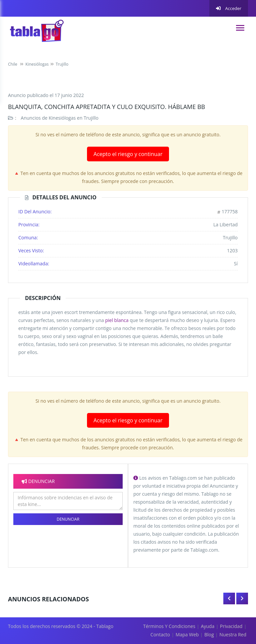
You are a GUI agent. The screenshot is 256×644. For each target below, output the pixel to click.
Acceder (229, 8)
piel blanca (117, 320)
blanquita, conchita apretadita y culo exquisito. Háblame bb (106, 107)
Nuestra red (233, 634)
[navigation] (240, 28)
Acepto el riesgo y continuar (128, 154)
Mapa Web (187, 634)
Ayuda (207, 626)
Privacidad (231, 626)
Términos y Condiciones (169, 626)
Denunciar (68, 519)
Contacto (160, 634)
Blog (209, 634)
